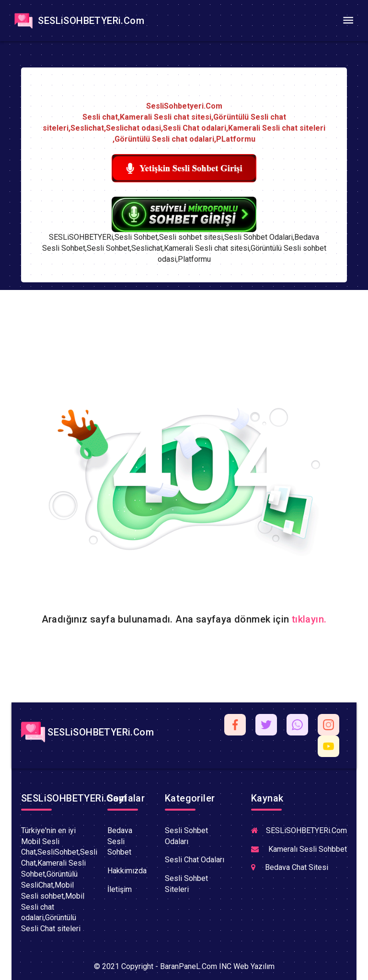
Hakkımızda (127, 871)
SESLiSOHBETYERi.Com (78, 21)
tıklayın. (309, 619)
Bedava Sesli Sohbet (120, 841)
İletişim (120, 889)
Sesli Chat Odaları (195, 860)
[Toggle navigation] (348, 21)
